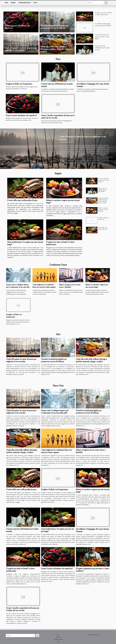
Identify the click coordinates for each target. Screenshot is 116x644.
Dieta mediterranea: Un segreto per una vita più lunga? (102, 37)
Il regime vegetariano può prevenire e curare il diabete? (104, 180)
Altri (35, 3)
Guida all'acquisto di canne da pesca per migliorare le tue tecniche (21, 49)
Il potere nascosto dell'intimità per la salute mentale (102, 48)
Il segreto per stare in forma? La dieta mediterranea (103, 13)
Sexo (6, 3)
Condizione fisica (24, 3)
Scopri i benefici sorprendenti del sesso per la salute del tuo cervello (23, 609)
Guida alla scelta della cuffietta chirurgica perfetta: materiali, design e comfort (56, 49)
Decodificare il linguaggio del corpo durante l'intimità (103, 25)
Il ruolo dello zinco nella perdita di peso (22, 200)
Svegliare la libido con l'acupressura (19, 84)
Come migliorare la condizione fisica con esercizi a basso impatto (44, 286)
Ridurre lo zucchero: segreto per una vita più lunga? (63, 201)
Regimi (13, 3)
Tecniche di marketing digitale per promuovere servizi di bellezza (54, 27)
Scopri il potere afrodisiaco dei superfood (17, 27)
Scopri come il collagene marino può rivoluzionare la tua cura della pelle (18, 287)
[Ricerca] (95, 3)
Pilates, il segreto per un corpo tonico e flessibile (70, 286)
